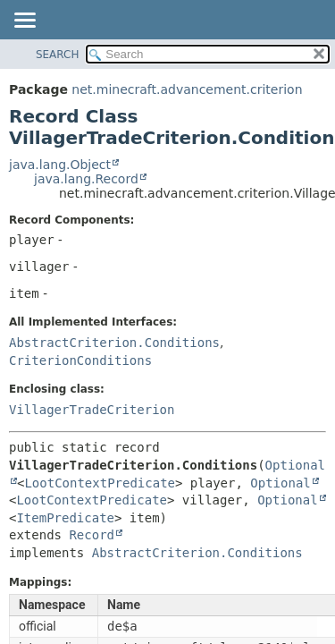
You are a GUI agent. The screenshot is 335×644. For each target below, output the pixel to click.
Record (92, 535)
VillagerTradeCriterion (92, 410)
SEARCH (58, 55)
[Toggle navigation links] (24, 21)
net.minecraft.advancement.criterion (187, 89)
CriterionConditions (80, 360)
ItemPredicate (65, 518)
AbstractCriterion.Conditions (114, 343)
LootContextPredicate (100, 483)
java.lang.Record (86, 179)
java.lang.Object (60, 165)
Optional (280, 483)
